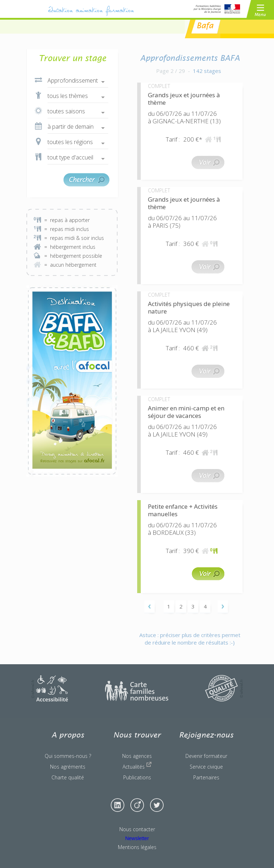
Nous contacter (137, 829)
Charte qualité (68, 777)
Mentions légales (137, 847)
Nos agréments (68, 767)
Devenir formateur (206, 756)
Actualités (137, 766)
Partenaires (206, 777)
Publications (137, 777)
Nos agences (137, 756)
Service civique (206, 767)
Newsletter (137, 838)
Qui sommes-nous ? (68, 756)
